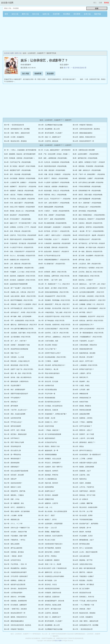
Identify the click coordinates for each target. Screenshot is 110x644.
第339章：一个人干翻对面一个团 (83, 605)
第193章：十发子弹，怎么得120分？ (16, 410)
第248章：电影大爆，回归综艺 (48, 483)
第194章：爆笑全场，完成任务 (48, 410)
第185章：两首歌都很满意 (47, 398)
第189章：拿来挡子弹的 (80, 402)
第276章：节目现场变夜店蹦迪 (83, 520)
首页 (6, 14)
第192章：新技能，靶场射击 (82, 406)
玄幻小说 (36, 14)
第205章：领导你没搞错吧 (13, 426)
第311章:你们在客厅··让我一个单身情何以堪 (52, 568)
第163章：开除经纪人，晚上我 (48, 369)
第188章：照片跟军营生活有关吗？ (50, 402)
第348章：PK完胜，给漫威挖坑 (14, 137)
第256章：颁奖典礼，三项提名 (14, 495)
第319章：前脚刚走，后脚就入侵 (15, 580)
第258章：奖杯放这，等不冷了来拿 (84, 495)
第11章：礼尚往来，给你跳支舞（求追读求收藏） (54, 162)
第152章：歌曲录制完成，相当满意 (84, 353)
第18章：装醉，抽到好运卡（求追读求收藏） (87, 170)
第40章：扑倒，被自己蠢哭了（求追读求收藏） (19, 203)
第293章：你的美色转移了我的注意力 (50, 544)
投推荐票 (38, 74)
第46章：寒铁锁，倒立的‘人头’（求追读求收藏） (20, 211)
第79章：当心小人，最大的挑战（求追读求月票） (20, 256)
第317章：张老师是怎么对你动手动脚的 (51, 576)
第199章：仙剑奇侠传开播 (13, 418)
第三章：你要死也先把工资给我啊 (84, 150)
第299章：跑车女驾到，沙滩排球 (49, 552)
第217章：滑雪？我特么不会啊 (14, 442)
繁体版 (107, 3)
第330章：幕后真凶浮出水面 (82, 593)
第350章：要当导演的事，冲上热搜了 (50, 133)
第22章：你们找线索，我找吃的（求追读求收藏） (20, 178)
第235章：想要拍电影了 (12, 467)
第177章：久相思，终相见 (81, 386)
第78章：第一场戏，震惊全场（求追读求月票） (88, 251)
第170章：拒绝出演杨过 (46, 377)
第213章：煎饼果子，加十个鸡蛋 (83, 434)
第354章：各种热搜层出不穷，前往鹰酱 (17, 129)
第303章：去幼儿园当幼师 (81, 556)
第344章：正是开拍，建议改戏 (48, 141)
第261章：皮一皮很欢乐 (80, 499)
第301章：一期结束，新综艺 (13, 556)
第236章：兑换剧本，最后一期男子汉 (50, 467)
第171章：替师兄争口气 (80, 377)
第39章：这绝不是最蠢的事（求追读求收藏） (87, 199)
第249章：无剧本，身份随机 (82, 483)
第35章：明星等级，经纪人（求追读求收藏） (53, 195)
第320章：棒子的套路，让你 (48, 580)
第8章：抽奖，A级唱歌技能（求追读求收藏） (53, 158)
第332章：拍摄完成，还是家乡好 (49, 597)
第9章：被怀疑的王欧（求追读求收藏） (86, 158)
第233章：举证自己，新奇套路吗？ (50, 463)
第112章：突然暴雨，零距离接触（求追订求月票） (55, 300)
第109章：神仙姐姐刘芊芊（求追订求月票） (53, 296)
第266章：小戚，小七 (45, 507)
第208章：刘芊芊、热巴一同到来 (15, 430)
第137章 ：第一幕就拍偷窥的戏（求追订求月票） (89, 333)
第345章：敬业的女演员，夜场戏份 (15, 141)
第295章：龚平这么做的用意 (13, 548)
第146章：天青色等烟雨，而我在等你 (85, 345)
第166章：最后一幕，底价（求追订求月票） (18, 373)
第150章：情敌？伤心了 (12, 353)
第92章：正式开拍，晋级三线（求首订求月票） (88, 272)
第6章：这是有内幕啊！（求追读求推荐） (86, 154)
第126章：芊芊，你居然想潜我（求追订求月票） (20, 321)
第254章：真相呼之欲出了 (47, 491)
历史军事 (56, 14)
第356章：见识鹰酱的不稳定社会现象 (50, 125)
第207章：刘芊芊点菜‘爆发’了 (82, 426)
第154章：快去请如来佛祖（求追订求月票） (53, 357)
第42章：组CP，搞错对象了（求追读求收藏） (87, 203)
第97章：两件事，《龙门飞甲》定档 (50, 280)
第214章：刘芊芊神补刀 (12, 438)
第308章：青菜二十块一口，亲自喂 (50, 564)
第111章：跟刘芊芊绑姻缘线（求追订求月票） (19, 300)
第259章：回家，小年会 (12, 499)
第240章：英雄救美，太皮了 (82, 471)
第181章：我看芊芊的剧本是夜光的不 (16, 394)
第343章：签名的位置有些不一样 (83, 141)
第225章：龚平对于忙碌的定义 (83, 450)
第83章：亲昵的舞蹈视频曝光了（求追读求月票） (54, 260)
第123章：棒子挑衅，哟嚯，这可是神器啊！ (18, 316)
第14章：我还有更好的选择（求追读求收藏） (53, 166)
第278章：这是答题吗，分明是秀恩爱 (50, 524)
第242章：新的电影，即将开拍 (48, 475)
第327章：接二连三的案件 (81, 589)
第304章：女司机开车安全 (13, 560)
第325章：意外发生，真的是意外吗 (15, 589)
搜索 (97, 8)
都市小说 (25, 14)
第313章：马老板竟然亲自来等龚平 (15, 572)
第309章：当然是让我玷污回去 (83, 564)
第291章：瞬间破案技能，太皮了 (83, 540)
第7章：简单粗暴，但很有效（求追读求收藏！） (20, 158)
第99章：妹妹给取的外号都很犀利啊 (16, 284)
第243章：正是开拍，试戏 (81, 475)
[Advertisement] (55, 34)
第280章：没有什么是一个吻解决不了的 (17, 528)
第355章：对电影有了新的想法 (83, 125)
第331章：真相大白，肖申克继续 (15, 597)
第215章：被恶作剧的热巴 (47, 438)
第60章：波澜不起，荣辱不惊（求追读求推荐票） (89, 227)
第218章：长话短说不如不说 (48, 442)
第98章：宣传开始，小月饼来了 (83, 280)
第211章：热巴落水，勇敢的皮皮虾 (15, 434)
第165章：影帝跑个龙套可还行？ (83, 369)
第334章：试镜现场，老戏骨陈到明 (15, 601)
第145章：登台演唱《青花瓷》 (48, 345)
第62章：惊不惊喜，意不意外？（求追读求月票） (54, 231)
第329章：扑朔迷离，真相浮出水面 (50, 593)
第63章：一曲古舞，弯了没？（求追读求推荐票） (89, 231)
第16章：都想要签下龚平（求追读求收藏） (18, 170)
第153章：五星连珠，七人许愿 (14, 357)
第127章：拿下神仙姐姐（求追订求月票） (52, 321)
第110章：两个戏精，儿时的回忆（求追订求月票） (89, 296)
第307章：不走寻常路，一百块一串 (15, 564)
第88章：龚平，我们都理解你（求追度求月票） (19, 268)
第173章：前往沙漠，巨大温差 (48, 381)
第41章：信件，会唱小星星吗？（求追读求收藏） (54, 203)
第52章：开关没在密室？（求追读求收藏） (18, 219)
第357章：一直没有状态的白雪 (75, 68)
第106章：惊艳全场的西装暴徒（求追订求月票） (54, 292)
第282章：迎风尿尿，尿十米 (82, 528)
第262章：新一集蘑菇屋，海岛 (14, 503)
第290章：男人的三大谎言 (47, 540)
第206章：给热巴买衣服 (46, 426)
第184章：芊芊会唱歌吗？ (13, 398)
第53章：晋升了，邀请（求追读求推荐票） (52, 219)
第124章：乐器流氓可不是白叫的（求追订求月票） (55, 316)
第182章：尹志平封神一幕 (47, 394)
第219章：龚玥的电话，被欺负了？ (84, 442)
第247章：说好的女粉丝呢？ (13, 483)
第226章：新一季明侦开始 (13, 455)
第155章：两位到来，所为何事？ (83, 357)
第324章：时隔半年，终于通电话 (83, 584)
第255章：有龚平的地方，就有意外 (84, 491)
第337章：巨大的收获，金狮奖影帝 (15, 605)
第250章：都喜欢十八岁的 (13, 487)
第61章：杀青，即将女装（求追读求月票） (18, 231)
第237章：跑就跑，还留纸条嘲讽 (83, 467)
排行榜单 (77, 14)
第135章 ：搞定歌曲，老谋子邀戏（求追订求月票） (21, 333)
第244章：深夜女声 (10, 479)
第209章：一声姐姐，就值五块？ (49, 430)
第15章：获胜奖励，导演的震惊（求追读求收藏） (89, 166)
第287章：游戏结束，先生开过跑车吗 (50, 536)
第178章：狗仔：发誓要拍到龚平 (15, 390)
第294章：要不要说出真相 (81, 544)
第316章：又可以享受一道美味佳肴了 (16, 576)
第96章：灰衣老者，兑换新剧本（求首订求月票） (20, 280)
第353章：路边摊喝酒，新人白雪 (49, 129)
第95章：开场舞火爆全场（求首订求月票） (87, 276)
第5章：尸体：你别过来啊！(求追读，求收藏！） (54, 154)
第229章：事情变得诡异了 (13, 459)
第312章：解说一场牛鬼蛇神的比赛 (84, 568)
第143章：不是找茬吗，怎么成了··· (84, 341)
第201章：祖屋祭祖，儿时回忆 (83, 418)
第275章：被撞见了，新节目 (48, 520)
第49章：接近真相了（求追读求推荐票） (17, 215)
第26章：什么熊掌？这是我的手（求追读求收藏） (54, 182)
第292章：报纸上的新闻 (12, 544)
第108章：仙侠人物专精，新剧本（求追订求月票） (21, 296)
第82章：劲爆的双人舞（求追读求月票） (17, 260)
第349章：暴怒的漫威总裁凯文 (83, 133)
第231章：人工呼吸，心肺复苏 (83, 459)
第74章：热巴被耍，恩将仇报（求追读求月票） (54, 247)
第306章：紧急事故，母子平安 (83, 560)
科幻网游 (67, 14)
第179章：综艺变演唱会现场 (48, 390)
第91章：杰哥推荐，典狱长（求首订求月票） (53, 272)
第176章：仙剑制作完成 (46, 386)
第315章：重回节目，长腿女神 (83, 572)
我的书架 (98, 14)
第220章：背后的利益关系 (13, 446)
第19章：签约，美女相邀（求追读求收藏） (18, 174)
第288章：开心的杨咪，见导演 (83, 536)
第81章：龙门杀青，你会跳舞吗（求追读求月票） (89, 256)
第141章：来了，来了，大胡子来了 (15, 341)
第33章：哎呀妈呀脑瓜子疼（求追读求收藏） (87, 191)
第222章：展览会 (78, 446)
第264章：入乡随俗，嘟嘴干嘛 (83, 503)
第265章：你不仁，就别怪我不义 (15, 507)
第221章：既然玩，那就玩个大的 (49, 446)
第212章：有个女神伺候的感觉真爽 (50, 434)
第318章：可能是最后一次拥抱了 (83, 576)
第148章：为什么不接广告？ (48, 349)
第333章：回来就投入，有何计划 (83, 597)
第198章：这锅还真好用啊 (81, 414)
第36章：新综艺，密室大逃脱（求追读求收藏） (88, 195)
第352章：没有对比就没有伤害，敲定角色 (86, 129)
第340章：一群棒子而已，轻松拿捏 (15, 609)
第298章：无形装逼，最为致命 (14, 552)
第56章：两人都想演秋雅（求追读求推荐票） (53, 223)
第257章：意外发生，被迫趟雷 (48, 495)
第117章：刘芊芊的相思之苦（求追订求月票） (19, 308)
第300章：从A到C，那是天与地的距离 (85, 552)
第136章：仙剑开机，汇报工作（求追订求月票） (54, 333)
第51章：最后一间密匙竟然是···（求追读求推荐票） (89, 215)
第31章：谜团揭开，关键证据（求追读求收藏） (19, 191)
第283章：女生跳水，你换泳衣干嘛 (15, 532)
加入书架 (26, 74)
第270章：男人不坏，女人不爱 (83, 511)
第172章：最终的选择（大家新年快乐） (17, 381)
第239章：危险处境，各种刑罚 (48, 471)
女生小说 (15, 14)
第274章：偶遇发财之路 (12, 520)
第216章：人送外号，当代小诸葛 (83, 438)
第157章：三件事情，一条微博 (48, 361)
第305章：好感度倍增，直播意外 (49, 560)
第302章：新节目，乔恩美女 (48, 556)
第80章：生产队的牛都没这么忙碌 (49, 256)
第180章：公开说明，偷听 (81, 390)
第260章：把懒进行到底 (46, 499)
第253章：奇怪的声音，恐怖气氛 (15, 491)
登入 (95, 3)
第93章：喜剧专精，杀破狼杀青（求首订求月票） (20, 276)
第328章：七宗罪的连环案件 (13, 593)
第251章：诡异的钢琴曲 (46, 487)
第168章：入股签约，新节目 (82, 373)
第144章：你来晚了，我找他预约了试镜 (17, 345)
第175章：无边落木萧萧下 (13, 386)
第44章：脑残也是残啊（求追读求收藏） (52, 207)
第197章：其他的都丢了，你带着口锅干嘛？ (53, 414)
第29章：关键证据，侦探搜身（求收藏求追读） (54, 187)
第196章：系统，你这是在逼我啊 (15, 414)
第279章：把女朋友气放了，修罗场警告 (86, 524)
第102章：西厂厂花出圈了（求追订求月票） (18, 288)
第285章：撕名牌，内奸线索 (82, 532)
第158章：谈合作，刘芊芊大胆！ (83, 361)
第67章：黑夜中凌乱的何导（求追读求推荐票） (19, 239)
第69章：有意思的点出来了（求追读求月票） (87, 239)
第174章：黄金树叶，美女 (81, 381)
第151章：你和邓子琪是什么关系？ (50, 353)
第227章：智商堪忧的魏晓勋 (48, 455)
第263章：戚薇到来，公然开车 (48, 503)
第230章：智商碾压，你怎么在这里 (50, 459)
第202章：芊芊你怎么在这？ (13, 422)
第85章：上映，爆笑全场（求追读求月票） (18, 264)
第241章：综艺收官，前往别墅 (14, 475)
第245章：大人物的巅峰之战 (48, 479)
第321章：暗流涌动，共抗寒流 (83, 580)
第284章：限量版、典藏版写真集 (49, 532)
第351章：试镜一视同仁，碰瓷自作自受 (17, 133)
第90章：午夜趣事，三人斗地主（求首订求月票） (20, 272)
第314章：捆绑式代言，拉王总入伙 (50, 572)
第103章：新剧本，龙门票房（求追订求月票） (53, 288)
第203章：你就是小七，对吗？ (48, 422)
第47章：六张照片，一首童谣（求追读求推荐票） (54, 211)
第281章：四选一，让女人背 (48, 528)
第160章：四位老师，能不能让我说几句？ (52, 365)
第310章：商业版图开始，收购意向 (15, 568)
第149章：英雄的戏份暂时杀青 (83, 349)
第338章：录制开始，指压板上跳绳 (50, 605)
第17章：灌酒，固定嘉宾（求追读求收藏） (52, 170)
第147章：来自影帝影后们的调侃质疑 (16, 349)
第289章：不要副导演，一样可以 (15, 540)
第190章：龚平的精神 (11, 406)
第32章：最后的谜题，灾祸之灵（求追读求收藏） (54, 191)
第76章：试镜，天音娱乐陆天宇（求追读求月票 (19, 251)
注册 (100, 3)
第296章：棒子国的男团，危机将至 (50, 548)
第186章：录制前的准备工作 (82, 398)
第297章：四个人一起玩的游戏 (83, 548)
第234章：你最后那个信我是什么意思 (85, 463)
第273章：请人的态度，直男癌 (83, 515)
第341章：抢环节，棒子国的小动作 (50, 609)
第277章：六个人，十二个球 (13, 524)
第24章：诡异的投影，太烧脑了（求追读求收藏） (89, 178)
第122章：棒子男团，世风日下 (83, 312)
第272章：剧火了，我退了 (47, 515)
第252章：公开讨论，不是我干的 (83, 487)
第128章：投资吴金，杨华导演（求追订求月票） (88, 321)
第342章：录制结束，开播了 (82, 609)
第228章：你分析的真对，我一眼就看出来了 (87, 455)
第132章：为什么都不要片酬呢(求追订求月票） (19, 329)
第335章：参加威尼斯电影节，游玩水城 (51, 601)
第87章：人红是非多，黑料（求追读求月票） (87, 264)
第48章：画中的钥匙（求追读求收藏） (85, 211)
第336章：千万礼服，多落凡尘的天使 (85, 601)
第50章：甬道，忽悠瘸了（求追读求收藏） (52, 215)
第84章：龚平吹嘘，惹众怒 (81, 260)
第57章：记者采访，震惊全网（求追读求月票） (88, 223)
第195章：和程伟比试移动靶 (82, 410)
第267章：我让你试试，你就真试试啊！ (86, 507)
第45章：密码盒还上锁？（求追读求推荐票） (87, 207)
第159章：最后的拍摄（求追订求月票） (17, 365)
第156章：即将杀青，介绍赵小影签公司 (17, 361)
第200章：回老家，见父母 (47, 418)
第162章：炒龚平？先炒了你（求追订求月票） (19, 369)
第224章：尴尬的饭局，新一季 (48, 450)
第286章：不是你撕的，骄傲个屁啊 (15, 536)
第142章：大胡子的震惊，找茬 (48, 341)
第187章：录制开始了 (11, 402)
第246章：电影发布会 (80, 479)
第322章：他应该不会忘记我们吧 (15, 584)
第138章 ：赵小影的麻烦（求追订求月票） (18, 337)
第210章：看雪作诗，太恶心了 (83, 430)
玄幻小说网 (58, 641)
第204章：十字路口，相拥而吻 (83, 422)
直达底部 (50, 74)
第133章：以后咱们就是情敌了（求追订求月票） (54, 329)
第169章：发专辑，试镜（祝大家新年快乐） (18, 377)
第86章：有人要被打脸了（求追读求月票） (52, 264)
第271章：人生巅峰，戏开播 (13, 515)
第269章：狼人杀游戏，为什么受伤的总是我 (53, 511)
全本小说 (87, 14)
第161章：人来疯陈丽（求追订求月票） (86, 365)
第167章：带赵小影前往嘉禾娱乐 (49, 373)
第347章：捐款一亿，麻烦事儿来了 (50, 137)
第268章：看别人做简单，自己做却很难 (17, 511)
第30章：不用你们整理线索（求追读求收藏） (87, 187)
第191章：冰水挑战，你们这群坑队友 (50, 406)
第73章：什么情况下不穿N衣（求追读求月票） (19, 247)
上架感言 (41, 268)
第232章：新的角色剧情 (12, 463)
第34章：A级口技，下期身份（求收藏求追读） (19, 195)
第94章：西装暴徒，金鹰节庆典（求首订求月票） (54, 276)
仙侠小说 (46, 14)
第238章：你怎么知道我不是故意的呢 (16, 471)
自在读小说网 (7, 3)
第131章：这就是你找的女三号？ (83, 325)
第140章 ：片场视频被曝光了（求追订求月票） (88, 337)
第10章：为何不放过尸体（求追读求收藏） (18, 162)
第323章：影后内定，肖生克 (48, 584)
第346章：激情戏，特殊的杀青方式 (84, 137)
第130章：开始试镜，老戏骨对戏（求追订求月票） (55, 325)
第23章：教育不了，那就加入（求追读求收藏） (54, 178)
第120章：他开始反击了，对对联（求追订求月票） (21, 312)
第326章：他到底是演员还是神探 (49, 589)
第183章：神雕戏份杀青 (80, 394)
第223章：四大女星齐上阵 (13, 450)
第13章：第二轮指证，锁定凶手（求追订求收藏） (20, 166)
